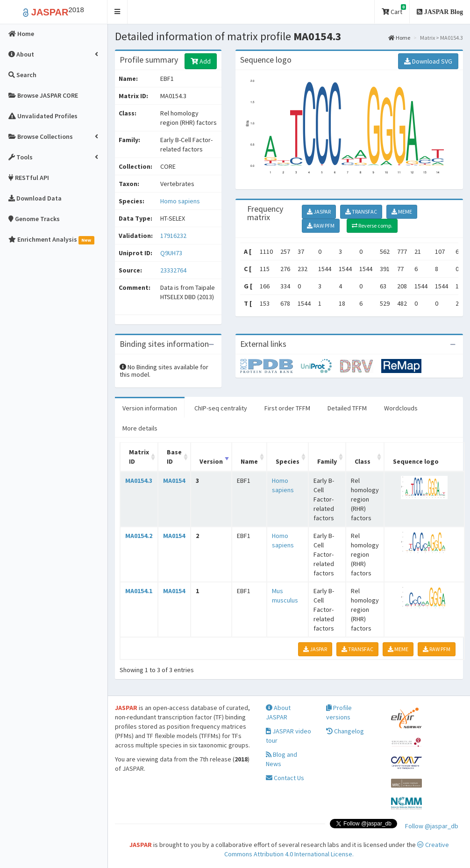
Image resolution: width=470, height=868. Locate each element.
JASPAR (319, 212)
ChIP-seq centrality (221, 408)
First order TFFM (287, 408)
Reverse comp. (372, 226)
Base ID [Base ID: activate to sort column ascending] (174, 457)
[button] (117, 12)
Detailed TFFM (347, 408)
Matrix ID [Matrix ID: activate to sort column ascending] (139, 457)
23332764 (173, 270)
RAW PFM (321, 226)
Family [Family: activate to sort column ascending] (327, 461)
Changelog (345, 731)
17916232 (173, 236)
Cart (394, 10)
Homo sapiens (180, 201)
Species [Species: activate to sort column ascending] (288, 461)
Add (201, 61)
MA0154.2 (139, 536)
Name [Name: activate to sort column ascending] (249, 461)
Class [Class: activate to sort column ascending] (363, 461)
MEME (402, 212)
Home (399, 38)
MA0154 (174, 481)
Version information (150, 408)
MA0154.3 (139, 481)
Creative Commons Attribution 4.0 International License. (337, 849)
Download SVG (428, 61)
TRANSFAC (361, 212)
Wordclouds (401, 408)
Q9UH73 (172, 253)
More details (140, 428)
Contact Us (285, 778)
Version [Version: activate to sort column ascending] (211, 461)
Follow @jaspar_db (432, 826)
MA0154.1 (139, 591)
